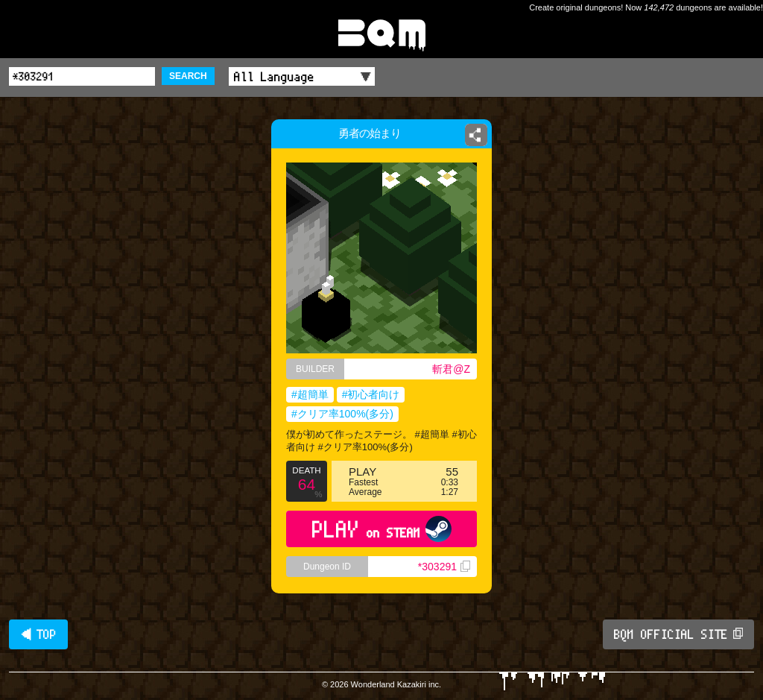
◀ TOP (38, 634)
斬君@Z (451, 369)
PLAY (382, 529)
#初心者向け (371, 394)
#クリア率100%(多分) (342, 414)
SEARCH (188, 76)
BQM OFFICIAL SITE (678, 634)
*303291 (444, 567)
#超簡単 (310, 394)
